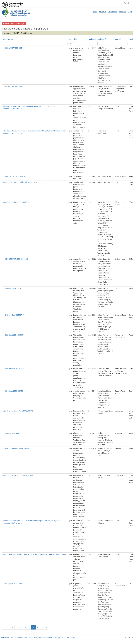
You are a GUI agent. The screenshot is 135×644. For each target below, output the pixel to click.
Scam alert (33, 638)
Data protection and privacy (65, 638)
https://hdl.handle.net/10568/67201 (16, 202)
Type (69, 39)
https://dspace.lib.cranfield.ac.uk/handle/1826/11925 (22, 182)
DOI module (113, 12)
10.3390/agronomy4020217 (13, 433)
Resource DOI (8, 39)
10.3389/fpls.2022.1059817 (13, 335)
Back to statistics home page (14, 24)
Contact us (5, 638)
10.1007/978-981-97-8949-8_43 (14, 176)
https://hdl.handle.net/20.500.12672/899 (18, 475)
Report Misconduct (46, 638)
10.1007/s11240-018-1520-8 (13, 369)
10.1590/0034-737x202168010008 (15, 259)
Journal (118, 39)
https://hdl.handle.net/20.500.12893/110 (18, 411)
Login (130, 12)
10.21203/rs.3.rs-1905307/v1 (13, 315)
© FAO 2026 (129, 638)
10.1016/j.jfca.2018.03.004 (12, 86)
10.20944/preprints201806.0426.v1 (16, 448)
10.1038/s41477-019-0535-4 (13, 48)
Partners (122, 12)
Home (95, 12)
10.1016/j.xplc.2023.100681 (13, 584)
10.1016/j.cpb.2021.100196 (13, 391)
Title (75, 39)
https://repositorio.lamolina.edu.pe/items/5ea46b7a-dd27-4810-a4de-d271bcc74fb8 (34, 554)
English (127, 3)
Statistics (103, 12)
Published (92, 39)
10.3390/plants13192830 (12, 288)
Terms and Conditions (19, 638)
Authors (101, 39)
